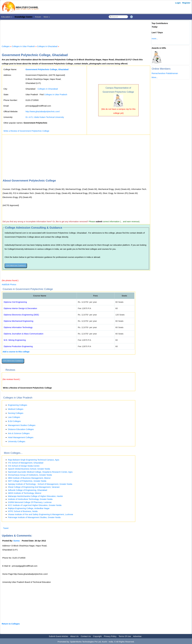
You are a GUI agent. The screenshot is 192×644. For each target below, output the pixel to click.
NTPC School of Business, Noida (23, 511)
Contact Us (86, 636)
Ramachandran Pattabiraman (165, 73)
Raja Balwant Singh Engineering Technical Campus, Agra (34, 460)
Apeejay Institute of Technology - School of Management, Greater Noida (40, 484)
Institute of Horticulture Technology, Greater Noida (30, 499)
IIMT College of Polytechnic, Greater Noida (27, 481)
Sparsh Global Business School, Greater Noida (29, 469)
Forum (38, 17)
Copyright (97, 636)
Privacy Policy (110, 636)
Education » (7, 17)
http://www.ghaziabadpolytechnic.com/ (43, 111)
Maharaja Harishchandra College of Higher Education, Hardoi (35, 496)
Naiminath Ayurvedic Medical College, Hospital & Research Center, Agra (40, 472)
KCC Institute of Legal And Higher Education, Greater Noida (35, 505)
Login (178, 3)
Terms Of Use (125, 636)
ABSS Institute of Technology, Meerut (25, 493)
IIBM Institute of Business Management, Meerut (29, 478)
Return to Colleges (11, 624)
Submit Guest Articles (58, 636)
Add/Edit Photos (9, 284)
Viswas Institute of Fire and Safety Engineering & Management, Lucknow (40, 514)
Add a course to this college (16, 352)
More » (47, 17)
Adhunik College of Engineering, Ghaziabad (27, 490)
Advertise (137, 636)
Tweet (6, 528)
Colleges (6, 46)
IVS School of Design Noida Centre (24, 466)
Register (186, 3)
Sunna (17, 541)
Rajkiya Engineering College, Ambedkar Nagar (29, 508)
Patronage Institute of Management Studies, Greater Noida (34, 517)
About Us (74, 636)
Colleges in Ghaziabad (48, 46)
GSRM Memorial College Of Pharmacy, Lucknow (30, 502)
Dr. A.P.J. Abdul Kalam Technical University (45, 117)
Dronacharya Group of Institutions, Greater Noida (30, 475)
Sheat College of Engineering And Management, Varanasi (34, 487)
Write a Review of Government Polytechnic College (26, 131)
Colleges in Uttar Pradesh (23, 46)
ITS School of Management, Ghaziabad (26, 463)
